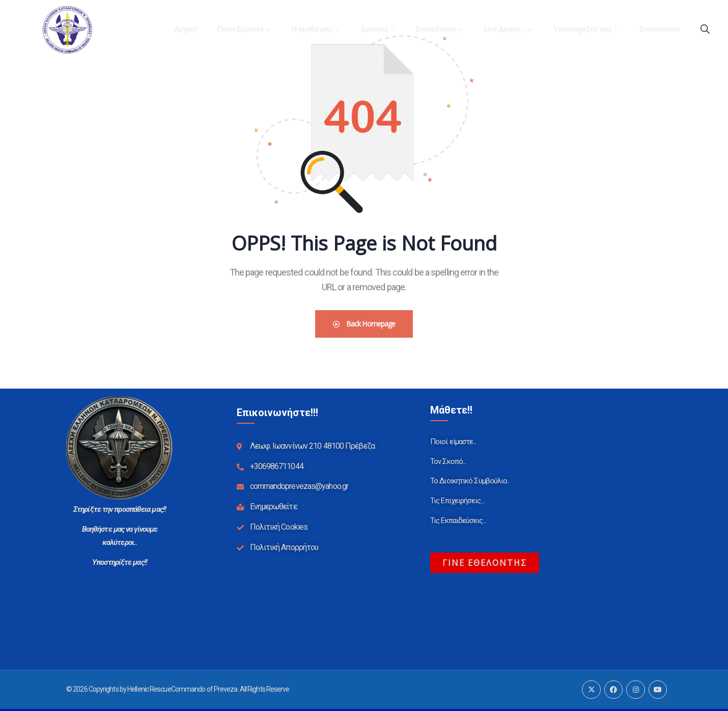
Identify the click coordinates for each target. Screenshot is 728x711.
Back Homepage (364, 324)
